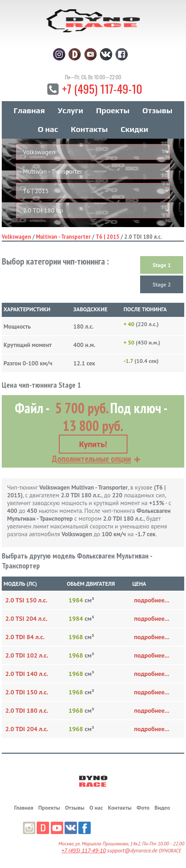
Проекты (113, 111)
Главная (29, 111)
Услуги (70, 111)
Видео (162, 808)
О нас (48, 130)
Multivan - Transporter (63, 237)
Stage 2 (162, 285)
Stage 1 (162, 266)
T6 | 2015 (107, 237)
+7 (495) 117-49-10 (102, 89)
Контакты (89, 130)
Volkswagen (16, 237)
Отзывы (157, 111)
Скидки (134, 130)
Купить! (93, 444)
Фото (143, 808)
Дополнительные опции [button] (91, 459)
